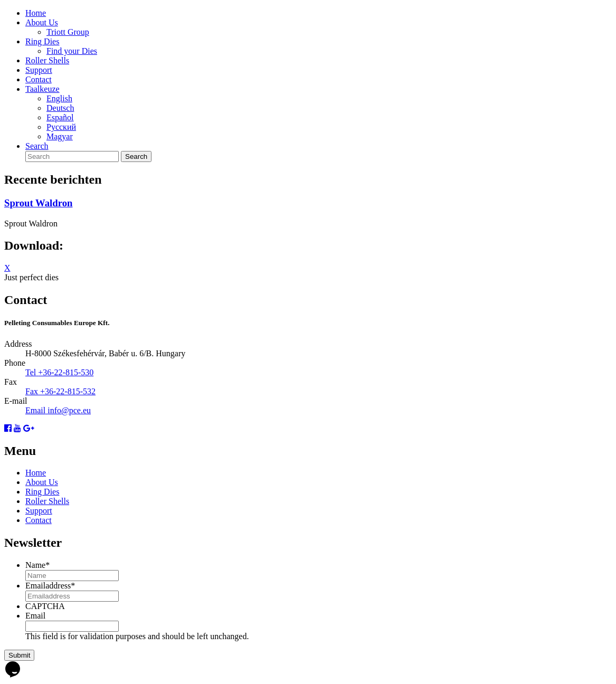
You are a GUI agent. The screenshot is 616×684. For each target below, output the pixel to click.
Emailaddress (50, 586)
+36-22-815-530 (66, 372)
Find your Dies (72, 51)
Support (39, 70)
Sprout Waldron (38, 203)
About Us (42, 22)
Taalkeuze (42, 89)
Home (36, 13)
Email (35, 616)
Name (37, 565)
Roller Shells (47, 60)
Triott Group (68, 32)
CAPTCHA (45, 606)
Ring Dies (42, 41)
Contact (39, 79)
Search (37, 146)
